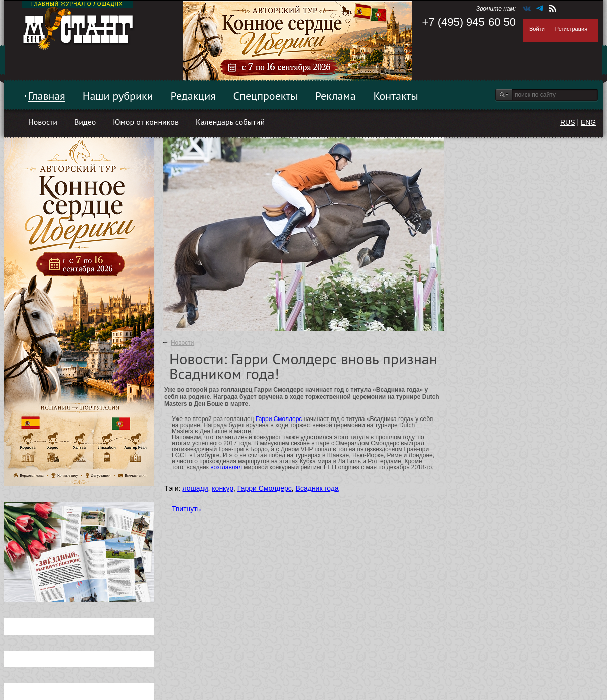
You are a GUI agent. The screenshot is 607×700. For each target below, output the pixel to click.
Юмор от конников (146, 122)
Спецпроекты (266, 96)
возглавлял (226, 467)
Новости (43, 122)
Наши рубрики (118, 96)
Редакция (193, 96)
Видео (85, 122)
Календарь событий (230, 122)
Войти (537, 29)
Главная (47, 96)
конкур (223, 488)
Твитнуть (186, 509)
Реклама (336, 96)
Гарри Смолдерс (279, 419)
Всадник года (317, 488)
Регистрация (571, 29)
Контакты (396, 96)
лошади (195, 488)
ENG (588, 122)
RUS (568, 122)
